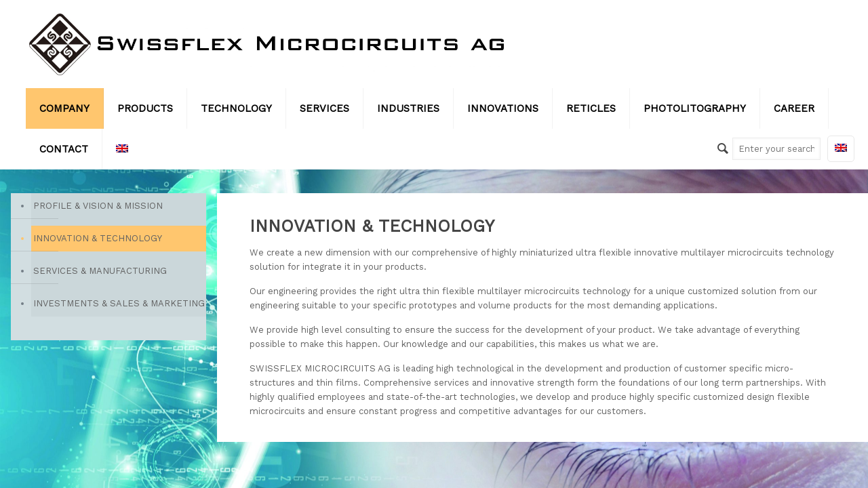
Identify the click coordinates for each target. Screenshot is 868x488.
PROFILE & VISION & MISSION (98, 206)
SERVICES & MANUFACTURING (100, 271)
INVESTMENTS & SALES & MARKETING (119, 303)
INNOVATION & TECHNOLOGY (98, 238)
